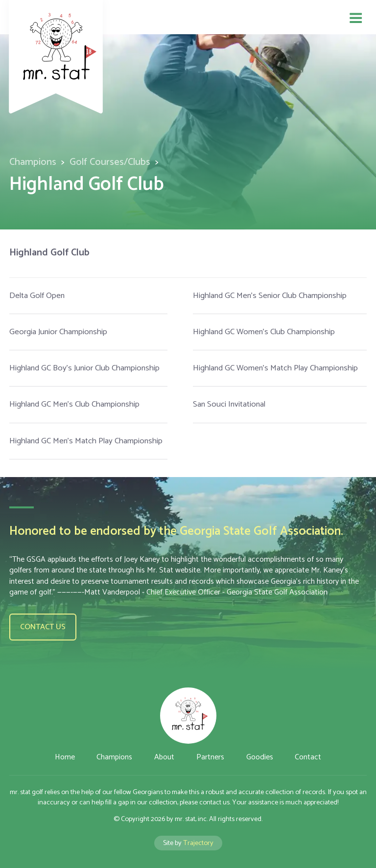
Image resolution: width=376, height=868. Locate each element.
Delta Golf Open (37, 296)
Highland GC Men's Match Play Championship (86, 441)
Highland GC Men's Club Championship (74, 404)
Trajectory (198, 843)
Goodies (260, 757)
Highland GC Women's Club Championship (264, 332)
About (164, 757)
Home (65, 757)
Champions (33, 162)
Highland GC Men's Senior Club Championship (270, 296)
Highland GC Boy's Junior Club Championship (84, 368)
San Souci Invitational (229, 404)
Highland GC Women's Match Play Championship (275, 368)
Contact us (43, 627)
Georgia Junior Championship (58, 332)
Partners (210, 757)
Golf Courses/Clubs (110, 162)
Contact (308, 757)
